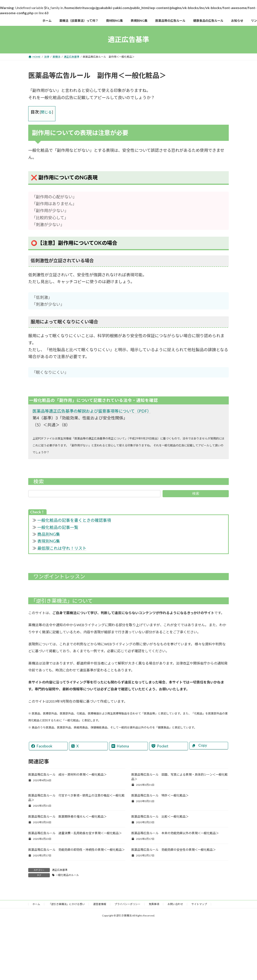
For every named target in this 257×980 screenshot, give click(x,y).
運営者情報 (100, 904)
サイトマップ (199, 904)
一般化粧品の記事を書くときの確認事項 (74, 520)
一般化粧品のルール (67, 875)
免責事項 (154, 904)
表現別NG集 (49, 541)
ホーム (36, 904)
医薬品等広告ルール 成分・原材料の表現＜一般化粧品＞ (67, 774)
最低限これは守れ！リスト (62, 548)
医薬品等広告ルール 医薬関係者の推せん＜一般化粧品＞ (67, 816)
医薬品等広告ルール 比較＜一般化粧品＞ (160, 816)
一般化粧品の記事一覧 (58, 527)
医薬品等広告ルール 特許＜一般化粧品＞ (160, 795)
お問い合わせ (175, 904)
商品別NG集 (49, 534)
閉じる (46, 112)
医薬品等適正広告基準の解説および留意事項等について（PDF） (92, 411)
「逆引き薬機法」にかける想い (67, 904)
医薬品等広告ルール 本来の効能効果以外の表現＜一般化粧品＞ (175, 833)
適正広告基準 (60, 870)
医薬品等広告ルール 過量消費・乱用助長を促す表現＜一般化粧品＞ (75, 833)
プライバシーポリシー (127, 904)
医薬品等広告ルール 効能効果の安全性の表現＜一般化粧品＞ (174, 850)
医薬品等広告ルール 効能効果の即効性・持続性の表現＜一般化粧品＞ (77, 850)
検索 (196, 493)
